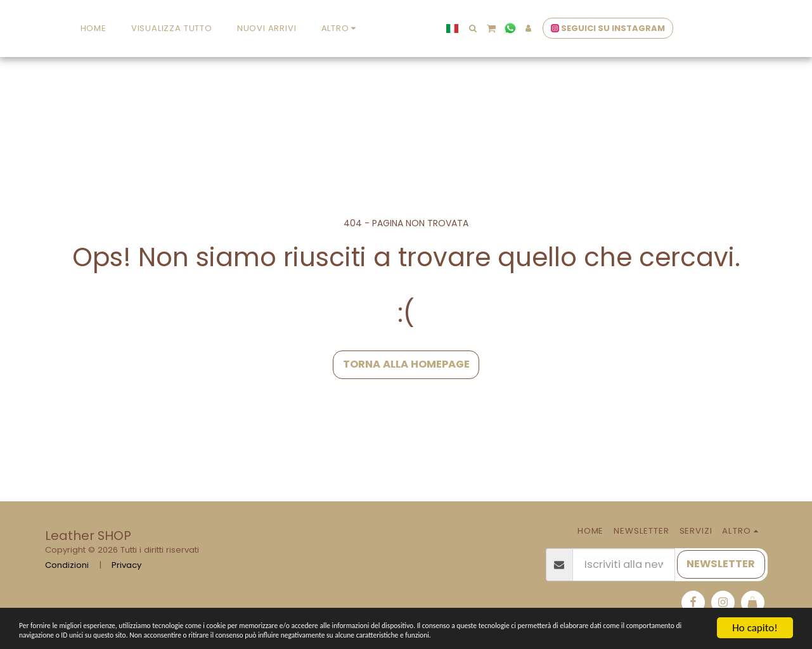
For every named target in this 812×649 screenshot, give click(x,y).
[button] (555, 28)
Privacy (126, 565)
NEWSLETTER (721, 564)
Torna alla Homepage (406, 364)
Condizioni (67, 565)
